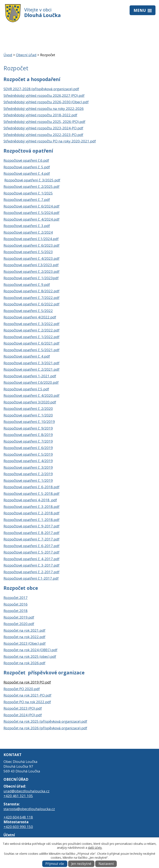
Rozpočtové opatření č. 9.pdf (27, 285)
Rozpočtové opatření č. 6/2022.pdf (31, 304)
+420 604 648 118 (18, 817)
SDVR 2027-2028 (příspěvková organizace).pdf (41, 89)
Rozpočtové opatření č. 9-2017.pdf (31, 526)
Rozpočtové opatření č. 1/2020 (28, 415)
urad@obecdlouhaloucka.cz (26, 791)
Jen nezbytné (81, 864)
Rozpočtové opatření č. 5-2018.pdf (31, 493)
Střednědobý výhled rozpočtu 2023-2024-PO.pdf (43, 128)
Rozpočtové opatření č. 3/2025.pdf (32, 180)
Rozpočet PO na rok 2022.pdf (27, 702)
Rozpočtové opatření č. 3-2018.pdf (31, 507)
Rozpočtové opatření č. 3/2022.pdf (31, 324)
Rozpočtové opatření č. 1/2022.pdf (31, 337)
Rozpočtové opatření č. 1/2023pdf (31, 278)
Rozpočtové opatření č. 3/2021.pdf (31, 363)
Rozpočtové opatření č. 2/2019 (28, 474)
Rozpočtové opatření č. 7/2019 (28, 441)
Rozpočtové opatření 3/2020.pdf (30, 402)
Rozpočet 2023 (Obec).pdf (25, 643)
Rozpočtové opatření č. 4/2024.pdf (31, 219)
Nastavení (106, 864)
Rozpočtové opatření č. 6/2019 (28, 448)
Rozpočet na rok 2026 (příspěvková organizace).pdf (45, 728)
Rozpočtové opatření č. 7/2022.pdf (31, 298)
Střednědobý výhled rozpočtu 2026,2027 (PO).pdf (44, 95)
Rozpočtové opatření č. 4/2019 (28, 461)
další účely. (95, 848)
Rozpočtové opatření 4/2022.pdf (30, 317)
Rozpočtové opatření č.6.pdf (26, 160)
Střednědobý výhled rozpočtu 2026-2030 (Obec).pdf (46, 102)
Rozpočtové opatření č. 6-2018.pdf (31, 487)
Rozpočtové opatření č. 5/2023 (28, 252)
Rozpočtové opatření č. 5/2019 (28, 454)
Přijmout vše (55, 864)
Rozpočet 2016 (16, 604)
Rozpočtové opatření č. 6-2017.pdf (31, 546)
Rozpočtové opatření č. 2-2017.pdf (31, 572)
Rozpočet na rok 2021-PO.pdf (27, 695)
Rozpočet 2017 (16, 598)
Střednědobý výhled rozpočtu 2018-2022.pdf (40, 115)
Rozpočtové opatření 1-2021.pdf (30, 376)
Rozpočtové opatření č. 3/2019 (28, 467)
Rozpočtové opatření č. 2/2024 (28, 232)
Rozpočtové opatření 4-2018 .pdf (30, 500)
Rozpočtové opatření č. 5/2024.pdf (31, 213)
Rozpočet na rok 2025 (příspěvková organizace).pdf (45, 721)
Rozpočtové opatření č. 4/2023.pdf (31, 258)
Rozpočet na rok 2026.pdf (24, 663)
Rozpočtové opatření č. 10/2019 (29, 422)
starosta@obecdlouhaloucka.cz (29, 809)
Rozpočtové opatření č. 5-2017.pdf (31, 552)
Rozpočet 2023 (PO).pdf (23, 708)
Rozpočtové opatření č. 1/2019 (28, 480)
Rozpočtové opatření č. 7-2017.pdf (31, 539)
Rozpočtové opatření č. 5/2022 (28, 311)
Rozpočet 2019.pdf (19, 617)
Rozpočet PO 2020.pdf (22, 689)
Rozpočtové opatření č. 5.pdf (27, 167)
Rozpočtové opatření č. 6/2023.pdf (31, 245)
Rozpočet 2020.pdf (19, 624)
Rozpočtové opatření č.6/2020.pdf (31, 382)
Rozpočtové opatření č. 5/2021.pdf (31, 350)
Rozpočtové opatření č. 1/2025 (28, 193)
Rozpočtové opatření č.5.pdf (26, 389)
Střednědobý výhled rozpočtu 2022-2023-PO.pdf (43, 135)
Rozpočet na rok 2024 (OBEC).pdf (30, 650)
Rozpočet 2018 (16, 611)
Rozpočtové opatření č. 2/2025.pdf (31, 186)
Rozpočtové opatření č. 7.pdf (27, 200)
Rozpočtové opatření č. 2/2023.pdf (31, 271)
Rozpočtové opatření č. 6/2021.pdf (31, 343)
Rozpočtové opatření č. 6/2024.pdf (31, 206)
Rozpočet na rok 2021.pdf (24, 630)
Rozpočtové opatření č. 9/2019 (28, 428)
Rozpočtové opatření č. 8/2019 (28, 435)
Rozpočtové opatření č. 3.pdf (27, 226)
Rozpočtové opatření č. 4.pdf (27, 173)
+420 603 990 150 (18, 827)
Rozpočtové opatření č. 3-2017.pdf (31, 565)
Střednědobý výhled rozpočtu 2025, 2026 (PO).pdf (44, 122)
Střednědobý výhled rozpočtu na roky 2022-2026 (44, 109)
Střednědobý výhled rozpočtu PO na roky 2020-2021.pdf (50, 141)
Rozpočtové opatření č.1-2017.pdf (31, 578)
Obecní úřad (26, 55)
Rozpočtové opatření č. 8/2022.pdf (31, 291)
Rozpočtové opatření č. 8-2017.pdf (31, 533)
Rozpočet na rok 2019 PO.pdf (27, 682)
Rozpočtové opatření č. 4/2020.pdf (31, 395)
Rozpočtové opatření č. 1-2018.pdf (31, 520)
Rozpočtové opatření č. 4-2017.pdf (31, 559)
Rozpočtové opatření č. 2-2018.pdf (31, 513)
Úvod (8, 55)
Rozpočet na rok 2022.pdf (24, 637)
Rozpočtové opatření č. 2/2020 (28, 409)
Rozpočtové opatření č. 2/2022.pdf (31, 330)
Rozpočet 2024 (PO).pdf (23, 715)
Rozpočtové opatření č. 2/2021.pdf (31, 369)
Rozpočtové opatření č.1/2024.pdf (31, 239)
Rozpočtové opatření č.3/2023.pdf (31, 265)
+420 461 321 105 (18, 796)
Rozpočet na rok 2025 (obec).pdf (30, 656)
